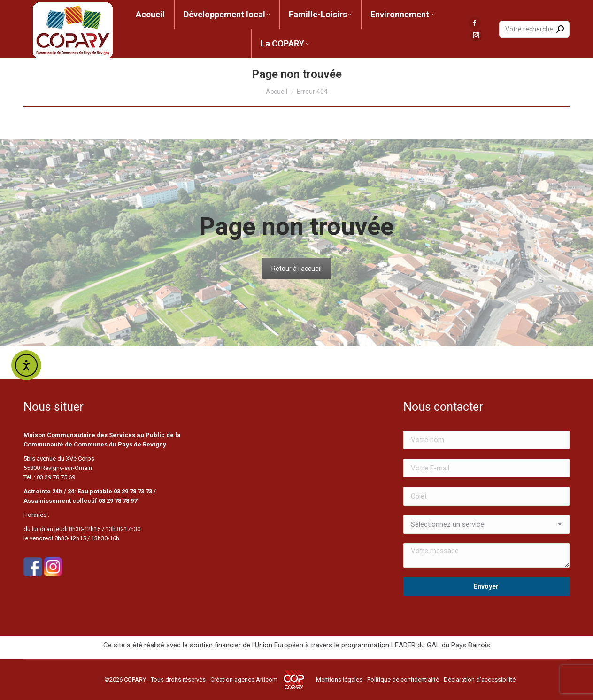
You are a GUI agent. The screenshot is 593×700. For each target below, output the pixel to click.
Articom (267, 680)
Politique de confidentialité (403, 680)
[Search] (534, 29)
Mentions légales (339, 680)
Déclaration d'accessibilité (480, 680)
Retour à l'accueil (296, 269)
